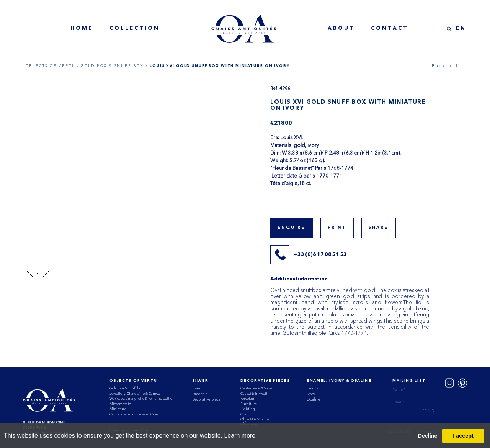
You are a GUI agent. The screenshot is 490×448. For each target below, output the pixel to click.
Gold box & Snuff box (126, 388)
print (337, 228)
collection (135, 29)
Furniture (249, 404)
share (379, 228)
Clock (245, 414)
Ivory (311, 394)
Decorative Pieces (265, 381)
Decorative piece (206, 399)
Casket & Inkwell (254, 393)
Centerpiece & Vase (256, 388)
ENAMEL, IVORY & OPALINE (339, 381)
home (82, 29)
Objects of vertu (133, 381)
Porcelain (248, 398)
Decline (427, 436)
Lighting (248, 409)
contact (390, 29)
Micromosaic (120, 404)
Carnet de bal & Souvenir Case (134, 414)
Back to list (449, 66)
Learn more (240, 436)
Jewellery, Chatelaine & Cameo (135, 393)
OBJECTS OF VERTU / (53, 66)
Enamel (313, 388)
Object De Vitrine (255, 419)
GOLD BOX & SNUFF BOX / (114, 66)
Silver (200, 381)
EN (461, 29)
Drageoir (200, 394)
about (341, 29)
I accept (463, 436)
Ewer (196, 388)
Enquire (291, 228)
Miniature (118, 409)
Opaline (314, 399)
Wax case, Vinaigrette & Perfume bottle (141, 398)
